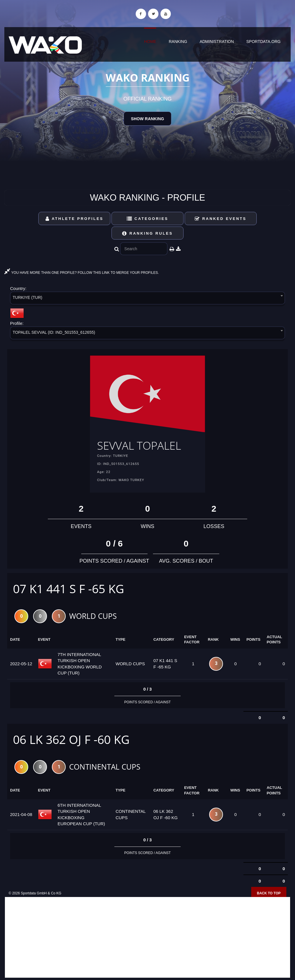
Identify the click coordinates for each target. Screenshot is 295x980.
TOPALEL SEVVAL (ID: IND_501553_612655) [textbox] (54, 332)
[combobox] (147, 299)
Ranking (178, 42)
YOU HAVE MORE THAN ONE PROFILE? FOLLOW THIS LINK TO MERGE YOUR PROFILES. (82, 273)
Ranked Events (221, 219)
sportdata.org (263, 42)
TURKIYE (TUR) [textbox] (28, 297)
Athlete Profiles (74, 219)
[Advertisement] (147, 938)
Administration (217, 42)
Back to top (269, 894)
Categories (148, 219)
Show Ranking (147, 119)
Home (150, 42)
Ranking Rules (147, 233)
